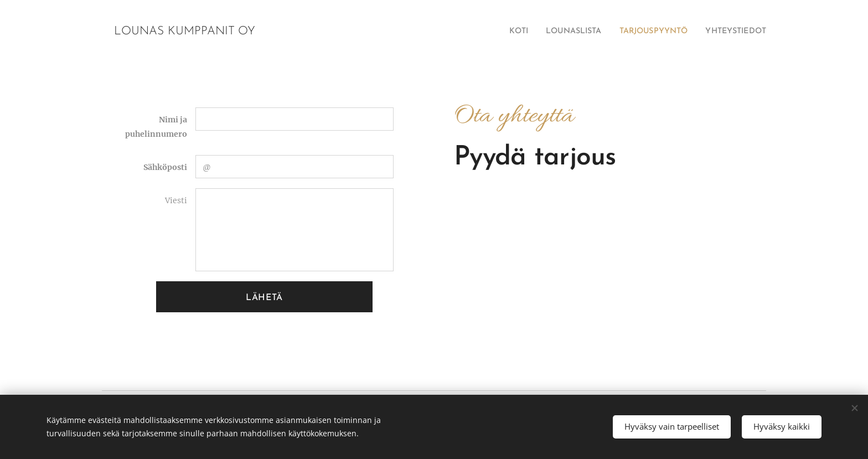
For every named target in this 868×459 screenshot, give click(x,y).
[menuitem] (492, 32)
